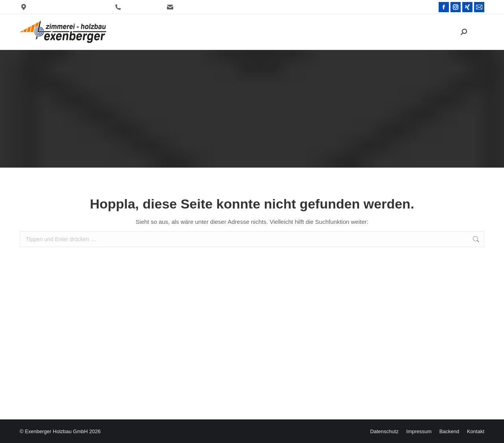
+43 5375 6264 (136, 7)
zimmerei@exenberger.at (200, 7)
